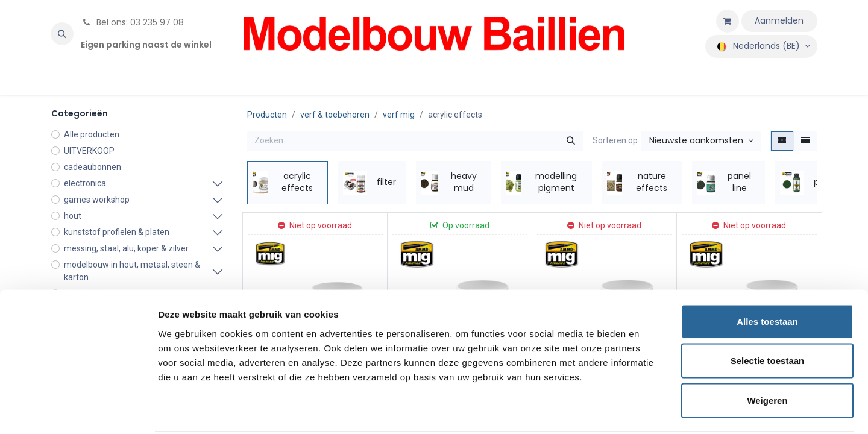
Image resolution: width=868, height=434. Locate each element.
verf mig (399, 115)
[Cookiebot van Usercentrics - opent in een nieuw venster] (78, 410)
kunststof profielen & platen (117, 232)
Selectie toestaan (768, 316)
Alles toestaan (767, 276)
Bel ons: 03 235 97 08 (132, 22)
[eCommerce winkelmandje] (728, 21)
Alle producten (92, 134)
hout (73, 216)
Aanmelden (779, 20)
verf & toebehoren (335, 115)
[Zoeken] (571, 141)
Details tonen (651, 410)
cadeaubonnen (93, 167)
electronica (85, 183)
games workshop (97, 200)
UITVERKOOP (89, 151)
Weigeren (767, 355)
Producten (267, 115)
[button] (62, 34)
